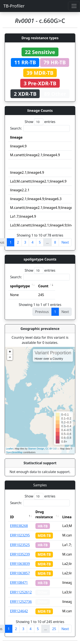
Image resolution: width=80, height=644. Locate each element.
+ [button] (10, 352)
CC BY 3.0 (51, 449)
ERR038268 (19, 526)
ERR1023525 (20, 545)
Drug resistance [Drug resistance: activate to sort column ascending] (44, 514)
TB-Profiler (14, 6)
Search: (40, 128)
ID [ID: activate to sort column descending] (12, 517)
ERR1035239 (20, 554)
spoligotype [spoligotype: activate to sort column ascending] (20, 286)
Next (65, 242)
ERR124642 (19, 611)
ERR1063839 (20, 564)
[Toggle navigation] (74, 6)
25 (54, 629)
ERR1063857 (20, 573)
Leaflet (9, 449)
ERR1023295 (20, 535)
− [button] (10, 357)
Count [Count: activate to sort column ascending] (43, 286)
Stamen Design (36, 449)
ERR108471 (19, 583)
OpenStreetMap (14, 452)
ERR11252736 (21, 602)
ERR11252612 (21, 592)
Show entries (40, 122)
